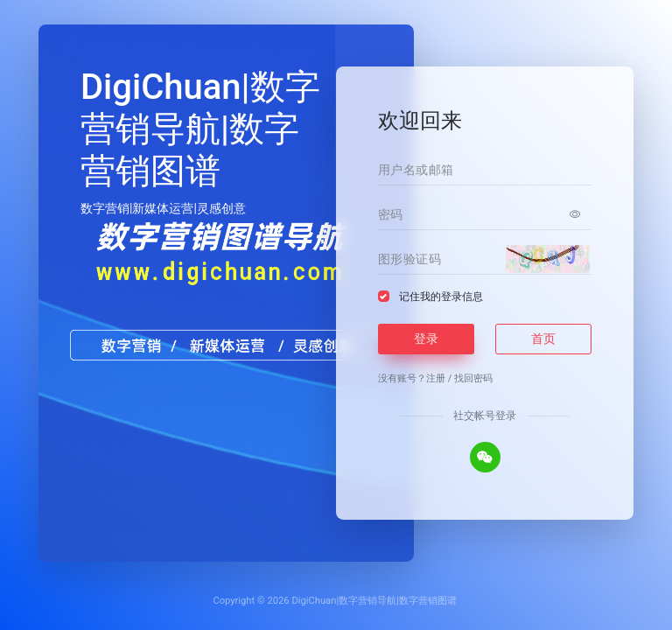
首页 (543, 339)
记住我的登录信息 (441, 297)
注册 (436, 378)
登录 (426, 339)
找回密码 (473, 378)
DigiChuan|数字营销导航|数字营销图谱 (374, 601)
